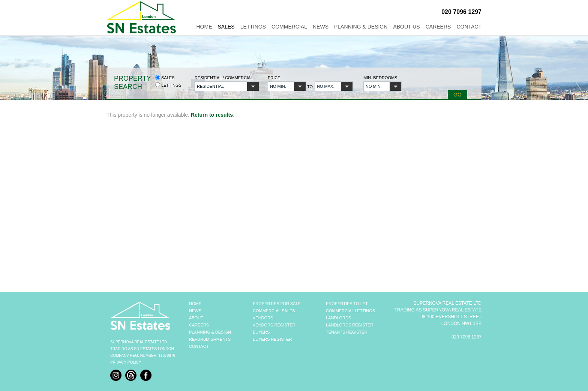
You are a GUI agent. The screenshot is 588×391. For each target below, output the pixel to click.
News (321, 27)
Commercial (289, 27)
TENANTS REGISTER (347, 332)
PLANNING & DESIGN (210, 332)
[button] (227, 86)
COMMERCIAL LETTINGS (350, 311)
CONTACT (199, 346)
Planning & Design (361, 27)
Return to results (212, 115)
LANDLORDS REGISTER (350, 325)
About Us (406, 27)
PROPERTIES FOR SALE (277, 304)
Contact (469, 27)
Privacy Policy (126, 362)
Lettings (253, 27)
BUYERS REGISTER (272, 339)
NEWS (195, 311)
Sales (226, 27)
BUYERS (261, 332)
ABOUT (196, 318)
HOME (195, 304)
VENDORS (263, 318)
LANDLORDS (338, 318)
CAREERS (199, 325)
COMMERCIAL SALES (274, 311)
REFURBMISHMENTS (210, 339)
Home (204, 27)
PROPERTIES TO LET (347, 304)
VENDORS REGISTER (274, 325)
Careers (438, 27)
